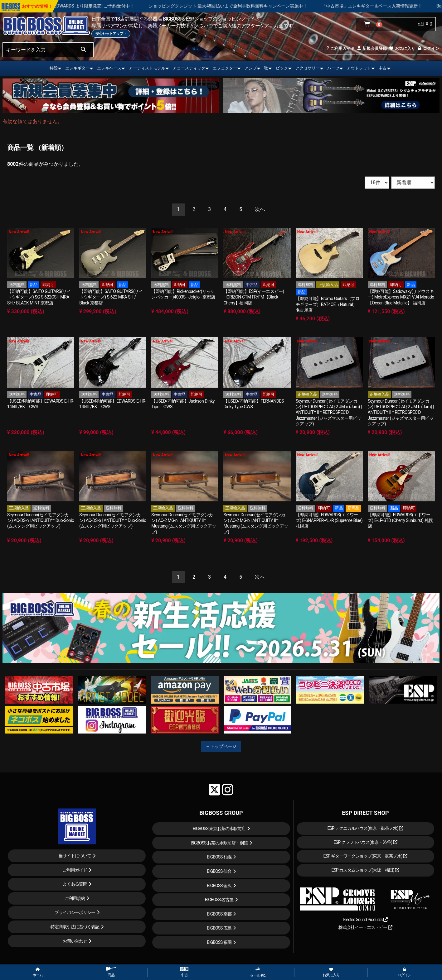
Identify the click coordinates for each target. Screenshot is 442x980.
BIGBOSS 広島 (219, 928)
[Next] (260, 210)
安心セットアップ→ (111, 34)
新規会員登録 (372, 48)
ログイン (428, 48)
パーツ (333, 68)
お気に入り (402, 48)
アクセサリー (308, 68)
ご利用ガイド (340, 48)
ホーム (38, 973)
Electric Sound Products (365, 920)
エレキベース (109, 68)
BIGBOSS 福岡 (219, 942)
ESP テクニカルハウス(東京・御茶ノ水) (365, 828)
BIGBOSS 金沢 (219, 886)
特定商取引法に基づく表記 (75, 927)
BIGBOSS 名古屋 (219, 900)
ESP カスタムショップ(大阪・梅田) (365, 870)
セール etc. (258, 972)
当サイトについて (75, 856)
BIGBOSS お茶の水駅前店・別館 (219, 843)
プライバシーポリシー (75, 912)
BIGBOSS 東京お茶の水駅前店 (219, 829)
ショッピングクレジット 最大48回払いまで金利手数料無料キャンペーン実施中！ (252, 6)
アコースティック (189, 68)
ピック (282, 68)
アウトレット (359, 68)
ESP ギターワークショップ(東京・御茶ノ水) (365, 856)
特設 (54, 68)
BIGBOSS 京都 (219, 914)
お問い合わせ (75, 941)
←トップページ (221, 746)
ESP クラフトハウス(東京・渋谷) (365, 842)
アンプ (251, 68)
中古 (383, 68)
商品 (111, 972)
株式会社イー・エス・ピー (365, 927)
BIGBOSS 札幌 (219, 857)
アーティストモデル (147, 68)
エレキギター (77, 68)
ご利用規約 (75, 898)
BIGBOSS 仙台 (219, 871)
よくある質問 (75, 884)
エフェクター (225, 68)
